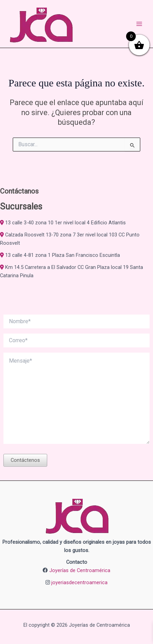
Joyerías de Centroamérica (80, 570)
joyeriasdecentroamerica (79, 582)
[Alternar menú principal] (139, 24)
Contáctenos (25, 460)
